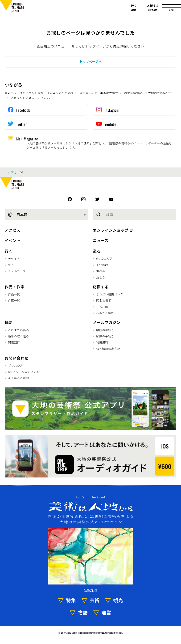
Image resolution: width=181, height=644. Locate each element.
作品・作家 (15, 287)
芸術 (95, 600)
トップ (9, 172)
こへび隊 (102, 307)
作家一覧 (14, 300)
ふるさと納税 (105, 313)
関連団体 (14, 342)
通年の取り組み (19, 336)
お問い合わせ (17, 358)
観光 (118, 600)
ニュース (101, 240)
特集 (71, 600)
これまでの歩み (19, 330)
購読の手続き (105, 330)
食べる (101, 271)
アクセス (12, 230)
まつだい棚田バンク (110, 294)
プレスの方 (16, 365)
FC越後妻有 (104, 300)
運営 (107, 612)
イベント (13, 240)
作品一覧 (14, 294)
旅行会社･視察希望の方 (24, 372)
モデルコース (17, 271)
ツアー (12, 265)
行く (9, 251)
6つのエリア (105, 258)
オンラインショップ (111, 230)
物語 (83, 612)
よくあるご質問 (19, 378)
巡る (97, 251)
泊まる (101, 277)
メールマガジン (107, 322)
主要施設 (102, 265)
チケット (14, 258)
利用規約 (102, 342)
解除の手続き (105, 336)
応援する (101, 287)
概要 (9, 322)
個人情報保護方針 (108, 348)
